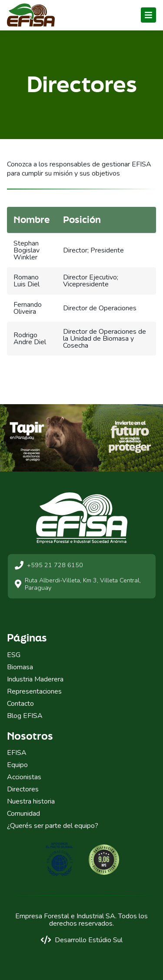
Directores (23, 789)
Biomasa (20, 667)
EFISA (17, 753)
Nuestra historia (31, 801)
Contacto (20, 704)
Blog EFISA (25, 716)
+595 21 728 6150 (49, 565)
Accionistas (24, 777)
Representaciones (34, 691)
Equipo (17, 765)
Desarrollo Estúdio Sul (81, 940)
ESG (14, 655)
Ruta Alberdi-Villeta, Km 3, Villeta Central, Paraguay (78, 584)
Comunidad (23, 814)
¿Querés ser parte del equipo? (53, 826)
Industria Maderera (35, 679)
